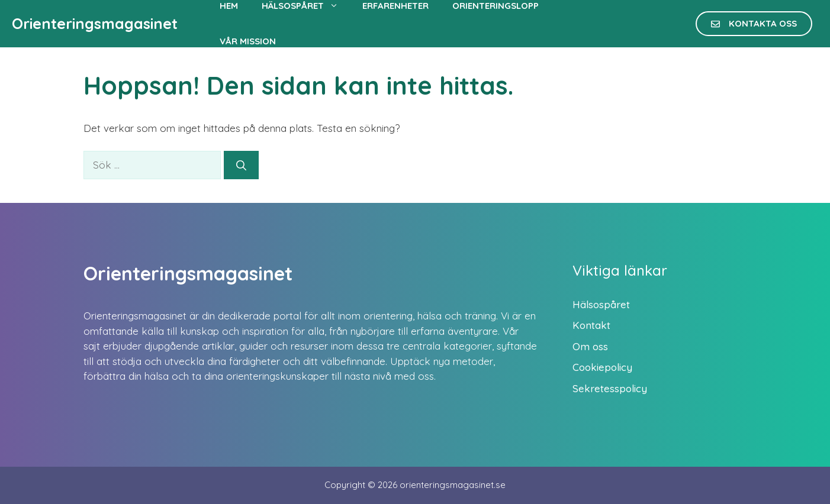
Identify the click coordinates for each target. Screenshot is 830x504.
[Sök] (241, 165)
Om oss (590, 346)
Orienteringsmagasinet (95, 23)
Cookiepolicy (602, 367)
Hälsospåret (601, 304)
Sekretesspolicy (610, 388)
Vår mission (248, 41)
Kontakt (591, 325)
